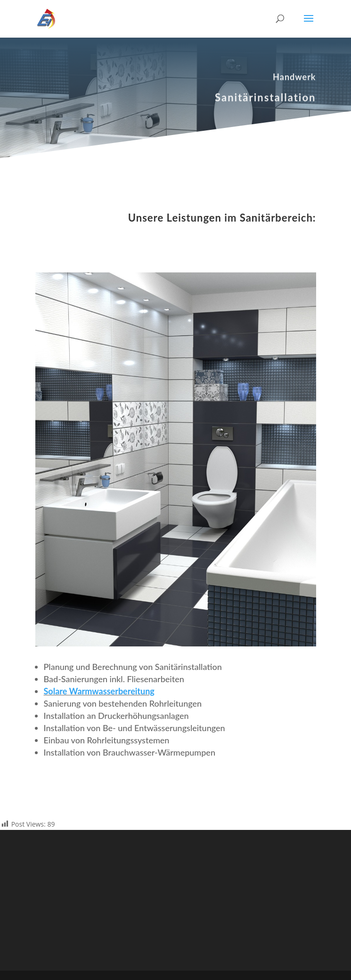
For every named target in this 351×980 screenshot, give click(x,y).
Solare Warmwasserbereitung (99, 691)
